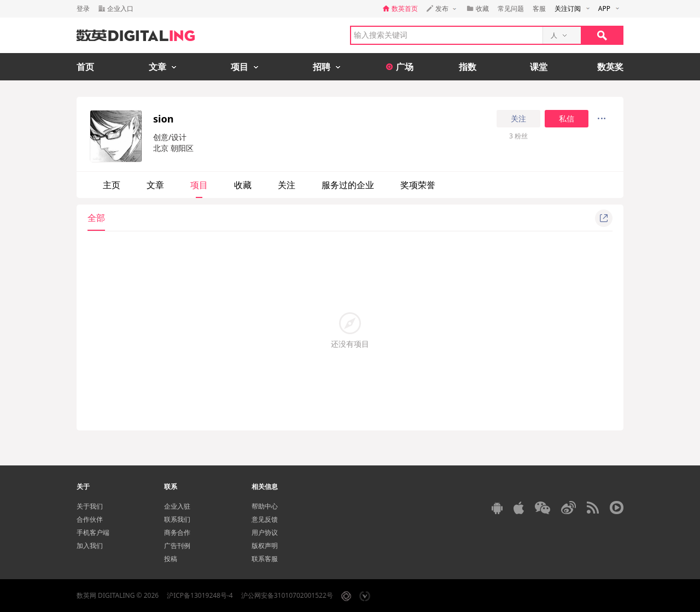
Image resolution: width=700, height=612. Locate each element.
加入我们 (90, 546)
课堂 (539, 67)
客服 (539, 8)
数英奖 (610, 67)
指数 (468, 67)
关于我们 (90, 506)
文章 (155, 185)
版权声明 (265, 546)
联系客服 (265, 559)
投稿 (171, 559)
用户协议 (265, 532)
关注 (518, 119)
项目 (199, 185)
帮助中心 (265, 506)
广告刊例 (177, 546)
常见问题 (511, 8)
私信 (567, 119)
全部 (96, 218)
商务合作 (177, 532)
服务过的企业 (348, 185)
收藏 (243, 185)
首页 (85, 67)
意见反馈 (265, 519)
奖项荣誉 (418, 185)
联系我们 (177, 519)
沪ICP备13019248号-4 (200, 595)
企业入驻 (177, 506)
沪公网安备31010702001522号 (287, 595)
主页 (112, 185)
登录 (83, 8)
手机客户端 (93, 532)
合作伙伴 (90, 519)
